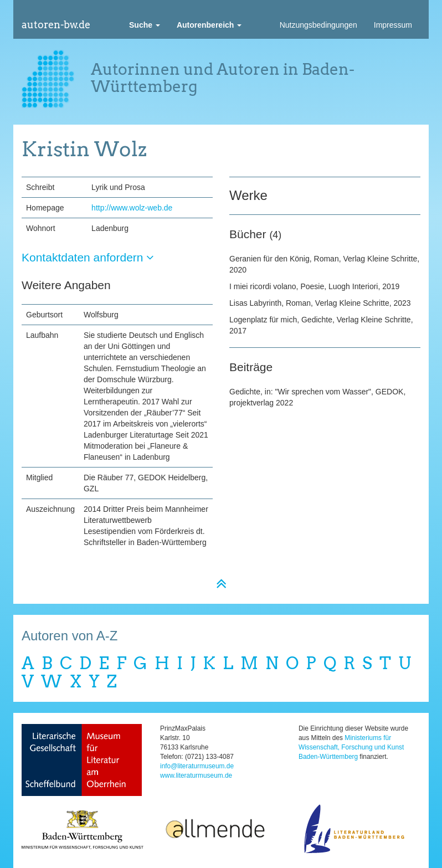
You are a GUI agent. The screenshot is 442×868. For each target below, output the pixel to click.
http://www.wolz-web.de (132, 208)
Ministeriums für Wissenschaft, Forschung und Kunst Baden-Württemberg (351, 747)
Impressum (393, 25)
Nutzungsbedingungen (318, 25)
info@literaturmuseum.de (197, 766)
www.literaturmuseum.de (196, 775)
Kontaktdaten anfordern (88, 257)
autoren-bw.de (56, 25)
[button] (145, 25)
